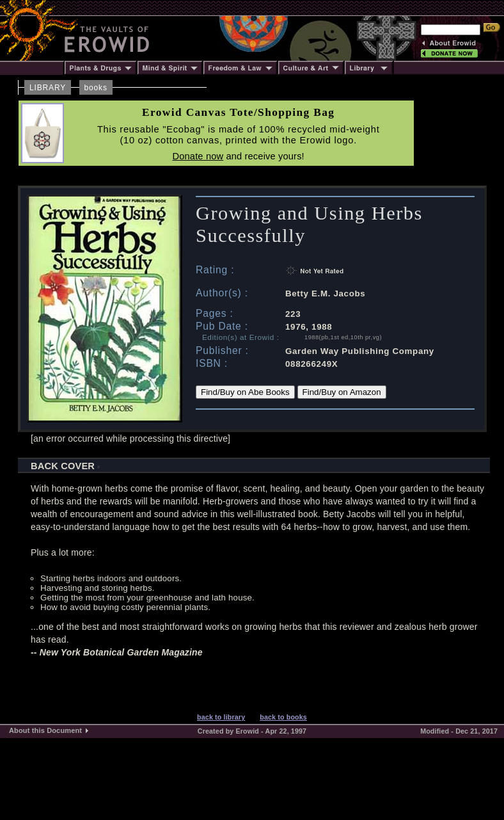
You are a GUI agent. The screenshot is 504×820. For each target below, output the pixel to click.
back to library (221, 717)
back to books (283, 717)
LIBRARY (48, 88)
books (96, 88)
